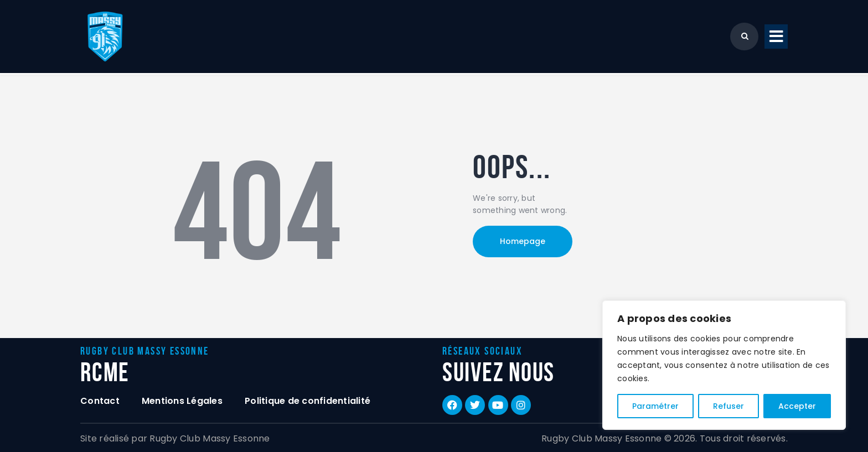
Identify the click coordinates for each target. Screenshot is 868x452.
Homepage (523, 241)
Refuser (728, 406)
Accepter (797, 406)
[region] (724, 365)
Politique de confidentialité (308, 401)
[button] (776, 37)
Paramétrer (655, 406)
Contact (100, 401)
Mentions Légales (182, 401)
